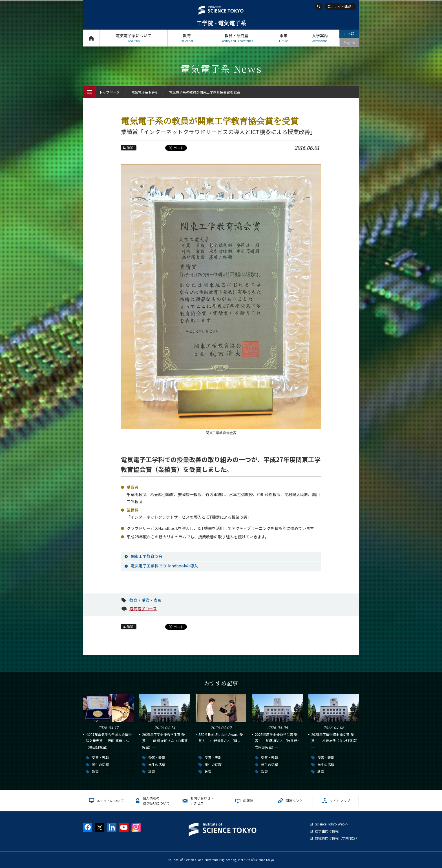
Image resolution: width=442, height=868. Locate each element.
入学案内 (320, 38)
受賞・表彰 (152, 600)
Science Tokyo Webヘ (331, 824)
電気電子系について (134, 38)
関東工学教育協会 (147, 556)
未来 (283, 38)
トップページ (91, 38)
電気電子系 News (144, 92)
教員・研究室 (237, 38)
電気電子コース (143, 609)
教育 (187, 38)
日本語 (349, 34)
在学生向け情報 (327, 831)
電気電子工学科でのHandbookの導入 (164, 566)
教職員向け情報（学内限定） (337, 838)
